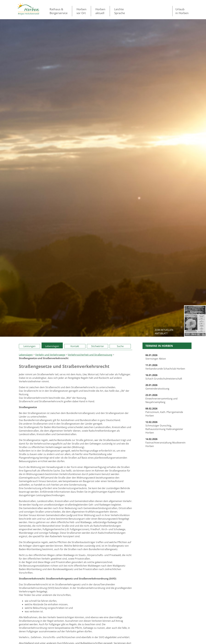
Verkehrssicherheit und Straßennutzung (90, 355)
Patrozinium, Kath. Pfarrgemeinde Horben (164, 412)
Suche (120, 346)
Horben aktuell (100, 11)
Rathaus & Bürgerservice (59, 11)
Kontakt (75, 346)
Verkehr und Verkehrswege (50, 355)
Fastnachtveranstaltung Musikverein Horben (165, 443)
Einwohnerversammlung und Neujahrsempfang (161, 399)
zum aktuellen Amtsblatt (164, 332)
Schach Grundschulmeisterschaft (164, 377)
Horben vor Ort (81, 11)
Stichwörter (98, 346)
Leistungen (29, 346)
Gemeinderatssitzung (157, 387)
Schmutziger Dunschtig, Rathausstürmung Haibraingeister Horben (164, 427)
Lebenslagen (52, 346)
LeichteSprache (120, 11)
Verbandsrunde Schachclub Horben (165, 367)
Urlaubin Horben (182, 11)
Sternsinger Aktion (156, 357)
